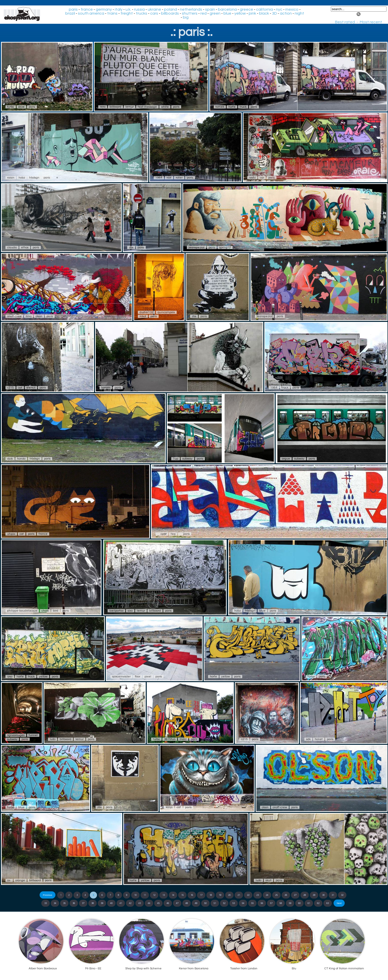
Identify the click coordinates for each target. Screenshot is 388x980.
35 (64, 903)
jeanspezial (196, 247)
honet (319, 739)
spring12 (225, 247)
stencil (31, 388)
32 (342, 895)
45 (158, 903)
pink (252, 13)
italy (119, 9)
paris (73, 9)
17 (201, 895)
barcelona (227, 9)
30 (323, 895)
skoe (21, 107)
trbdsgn (34, 178)
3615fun (170, 739)
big (186, 17)
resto (252, 178)
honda (21, 459)
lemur (130, 107)
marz (183, 739)
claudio (12, 247)
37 (83, 903)
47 (177, 903)
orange (20, 880)
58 (281, 903)
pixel (148, 677)
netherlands (191, 9)
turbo (11, 107)
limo (29, 316)
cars (154, 13)
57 (271, 903)
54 (243, 903)
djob (10, 459)
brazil (70, 13)
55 (252, 903)
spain (210, 9)
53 (234, 903)
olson (39, 316)
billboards (170, 13)
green (215, 13)
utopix (11, 534)
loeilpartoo (116, 611)
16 (192, 895)
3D (274, 13)
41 (121, 903)
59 (290, 903)
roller (179, 178)
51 (215, 903)
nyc (279, 9)
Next (339, 903)
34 (55, 903)
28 (305, 895)
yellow (240, 13)
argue (286, 459)
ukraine (154, 9)
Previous (47, 895)
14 (173, 895)
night (299, 13)
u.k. (128, 9)
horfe (232, 107)
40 (111, 903)
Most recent (371, 22)
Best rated (345, 22)
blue (227, 13)
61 (309, 903)
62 (318, 903)
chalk (45, 611)
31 (333, 895)
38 (93, 903)
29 (314, 895)
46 (168, 903)
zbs (131, 247)
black (264, 13)
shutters (190, 13)
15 (182, 895)
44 (149, 903)
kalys (169, 807)
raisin (11, 178)
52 (224, 903)
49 (196, 903)
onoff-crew (14, 316)
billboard (115, 107)
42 (130, 903)
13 (164, 895)
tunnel (33, 735)
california (265, 9)
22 (248, 895)
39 (102, 903)
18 (211, 895)
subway (187, 459)
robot (143, 316)
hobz (22, 178)
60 (299, 903)
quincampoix (166, 312)
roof (169, 178)
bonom (106, 388)
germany (104, 9)
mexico (292, 9)
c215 (11, 388)
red (204, 13)
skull (268, 880)
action (286, 13)
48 (187, 903)
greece (246, 9)
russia (139, 9)
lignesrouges (16, 735)
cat (20, 388)
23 (258, 895)
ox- (9, 880)
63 (328, 903)
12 (154, 895)
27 (295, 895)
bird (56, 611)
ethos (25, 247)
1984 (159, 178)
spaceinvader (121, 677)
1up (176, 459)
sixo (130, 611)
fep (173, 534)
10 (135, 895)
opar (164, 534)
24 (267, 895)
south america (91, 13)
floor (138, 677)
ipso (10, 677)
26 (286, 895)
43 (140, 903)
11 (145, 895)
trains (112, 13)
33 (46, 903)
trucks (142, 13)
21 (239, 895)
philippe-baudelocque (22, 611)
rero (103, 107)
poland (170, 9)
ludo (53, 739)
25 (276, 895)
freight (127, 13)
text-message (147, 107)
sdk (308, 739)
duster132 (146, 312)
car (262, 178)
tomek (220, 107)
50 (205, 903)
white (165, 107)
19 (220, 895)
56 (262, 903)
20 (229, 895)
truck (243, 107)
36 (74, 903)
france (87, 9)
